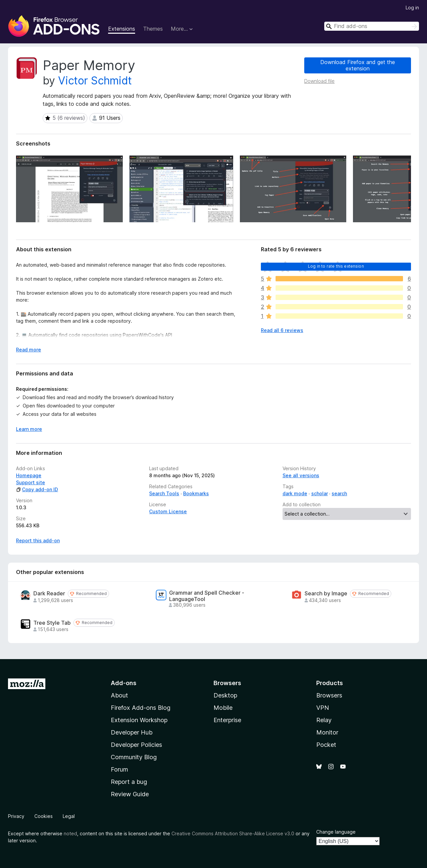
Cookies (44, 816)
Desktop (225, 695)
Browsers (329, 695)
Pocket (326, 745)
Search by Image (326, 594)
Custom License (168, 511)
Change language (336, 832)
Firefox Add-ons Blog (141, 708)
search (339, 493)
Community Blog (134, 757)
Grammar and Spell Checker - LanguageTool (207, 596)
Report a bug (129, 782)
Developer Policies (136, 745)
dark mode (295, 493)
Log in (412, 8)
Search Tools (164, 493)
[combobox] (372, 26)
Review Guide (130, 794)
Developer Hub (132, 732)
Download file (319, 81)
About (119, 695)
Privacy (16, 816)
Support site (31, 482)
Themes (153, 29)
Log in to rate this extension (336, 266)
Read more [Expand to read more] (29, 350)
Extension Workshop (139, 720)
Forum (119, 769)
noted (70, 833)
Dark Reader (49, 594)
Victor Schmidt (95, 81)
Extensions (122, 29)
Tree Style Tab (52, 623)
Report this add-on (38, 540)
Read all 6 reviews (282, 330)
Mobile (223, 708)
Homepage (29, 475)
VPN (323, 708)
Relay (324, 720)
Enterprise (227, 720)
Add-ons (124, 683)
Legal (69, 816)
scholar (320, 493)
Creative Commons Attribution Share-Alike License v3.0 (233, 833)
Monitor (327, 732)
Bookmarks (196, 493)
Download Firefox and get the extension (358, 65)
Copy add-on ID (37, 489)
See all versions (301, 475)
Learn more (29, 429)
